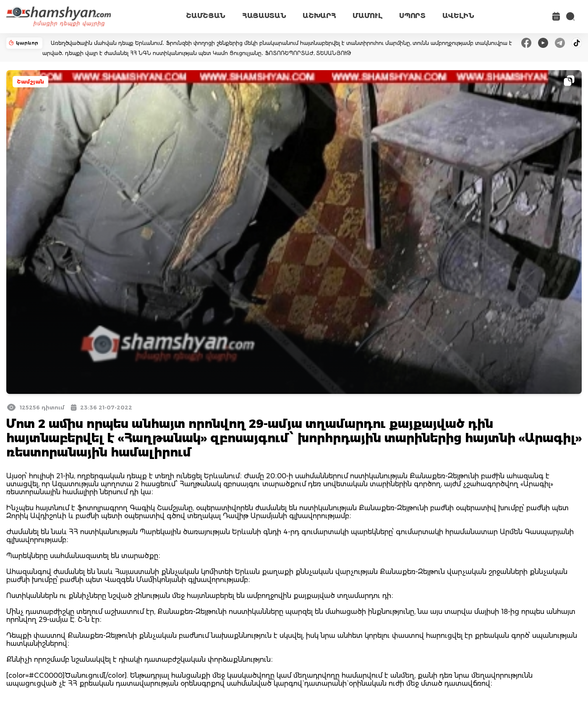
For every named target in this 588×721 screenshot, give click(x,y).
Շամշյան (30, 82)
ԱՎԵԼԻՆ (458, 16)
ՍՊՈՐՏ (412, 16)
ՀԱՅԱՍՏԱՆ (264, 16)
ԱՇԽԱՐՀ (319, 16)
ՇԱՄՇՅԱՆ (206, 16)
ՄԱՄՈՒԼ (367, 16)
